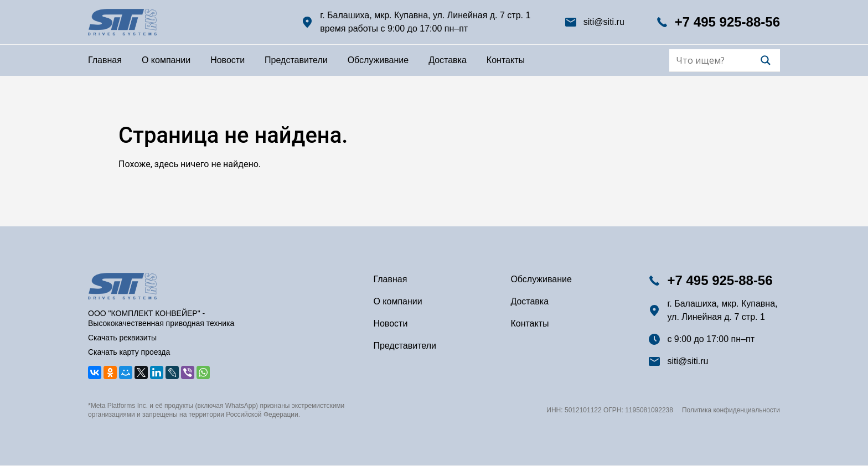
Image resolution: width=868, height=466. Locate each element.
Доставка (448, 60)
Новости (228, 60)
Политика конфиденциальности (731, 410)
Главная (105, 60)
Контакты (506, 60)
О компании (166, 60)
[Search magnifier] (766, 60)
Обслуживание (378, 60)
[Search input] (717, 60)
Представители (296, 60)
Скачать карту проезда (129, 352)
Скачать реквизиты (122, 338)
